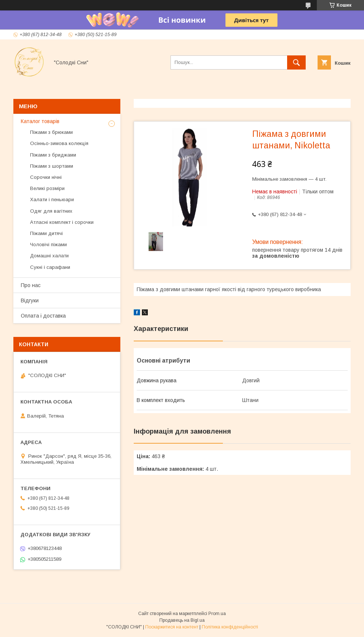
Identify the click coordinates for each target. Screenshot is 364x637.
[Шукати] (296, 62)
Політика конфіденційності (230, 627)
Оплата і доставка (43, 316)
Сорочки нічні (46, 177)
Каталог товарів (40, 121)
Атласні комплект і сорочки (62, 222)
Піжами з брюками (51, 132)
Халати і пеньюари (52, 200)
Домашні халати (49, 256)
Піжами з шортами (52, 166)
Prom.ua (217, 614)
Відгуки (30, 300)
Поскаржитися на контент (172, 627)
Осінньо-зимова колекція (59, 143)
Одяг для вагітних (51, 211)
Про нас (31, 285)
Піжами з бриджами (53, 155)
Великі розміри (47, 188)
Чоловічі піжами (48, 244)
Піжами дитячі (46, 233)
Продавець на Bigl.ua (182, 620)
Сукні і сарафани (50, 267)
